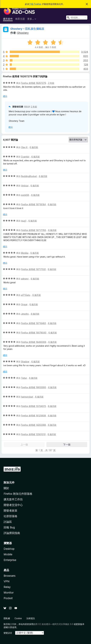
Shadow (25, 362)
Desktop (9, 549)
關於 (6, 488)
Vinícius (25, 186)
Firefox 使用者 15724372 (33, 406)
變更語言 (8, 633)
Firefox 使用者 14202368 (33, 425)
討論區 (8, 522)
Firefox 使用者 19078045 (34, 333)
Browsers (10, 576)
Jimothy (25, 314)
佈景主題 (20, 19)
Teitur (24, 378)
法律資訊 (31, 618)
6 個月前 (34, 147)
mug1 (24, 221)
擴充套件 (8, 19)
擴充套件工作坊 (13, 499)
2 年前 (51, 83)
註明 (12, 624)
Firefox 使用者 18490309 (34, 342)
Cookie (18, 618)
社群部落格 (10, 516)
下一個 (67, 445)
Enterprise (10, 560)
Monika (25, 253)
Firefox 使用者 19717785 (34, 230)
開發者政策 (10, 511)
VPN (7, 581)
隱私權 (7, 618)
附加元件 (9, 483)
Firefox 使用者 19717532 (33, 269)
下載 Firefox (35, 4)
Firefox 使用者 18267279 (34, 83)
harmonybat (27, 397)
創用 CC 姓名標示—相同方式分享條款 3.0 (53, 624)
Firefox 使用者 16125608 (33, 416)
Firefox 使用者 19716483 (33, 323)
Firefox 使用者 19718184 (33, 204)
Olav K (24, 147)
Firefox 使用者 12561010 (33, 434)
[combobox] (77, 18)
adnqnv (25, 279)
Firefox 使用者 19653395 (34, 387)
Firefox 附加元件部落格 (18, 494)
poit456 (25, 195)
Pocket (8, 598)
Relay (7, 587)
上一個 (24, 445)
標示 (5, 96)
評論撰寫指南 (12, 533)
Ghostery (23, 33)
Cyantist (25, 157)
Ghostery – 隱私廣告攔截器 (27, 29)
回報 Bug (9, 527)
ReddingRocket (29, 176)
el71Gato (26, 295)
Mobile (8, 554)
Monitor (9, 593)
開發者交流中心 (13, 505)
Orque (24, 304)
